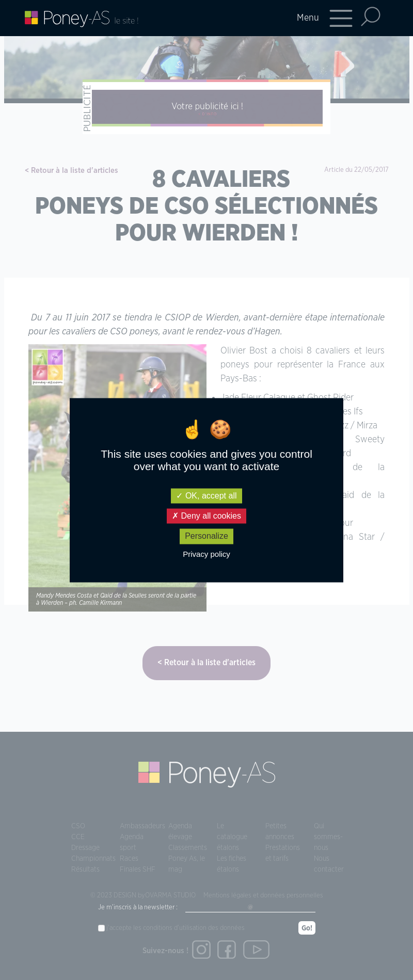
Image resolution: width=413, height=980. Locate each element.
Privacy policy (206, 554)
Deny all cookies (206, 516)
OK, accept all (206, 496)
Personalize (206, 536)
